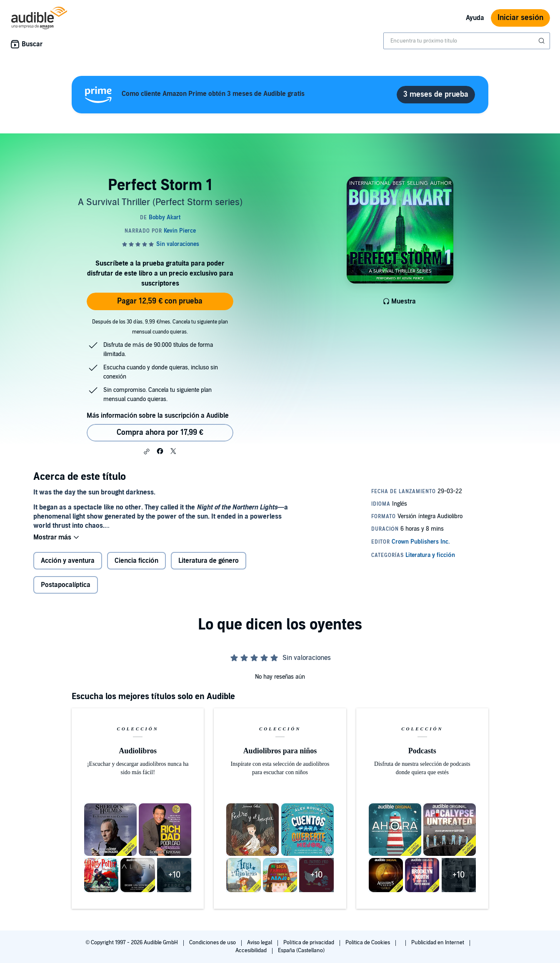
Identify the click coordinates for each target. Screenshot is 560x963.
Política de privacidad (309, 943)
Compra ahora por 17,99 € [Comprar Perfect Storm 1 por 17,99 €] (160, 433)
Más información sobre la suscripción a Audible (158, 416)
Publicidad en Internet (438, 943)
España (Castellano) (301, 950)
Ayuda (475, 18)
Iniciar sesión (520, 18)
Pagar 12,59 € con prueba (160, 301)
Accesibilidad (252, 950)
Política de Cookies (369, 943)
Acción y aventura (68, 562)
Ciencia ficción (136, 562)
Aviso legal (260, 943)
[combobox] (467, 41)
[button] (147, 451)
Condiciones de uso (213, 943)
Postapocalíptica (66, 586)
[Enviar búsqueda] (542, 41)
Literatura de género (209, 562)
